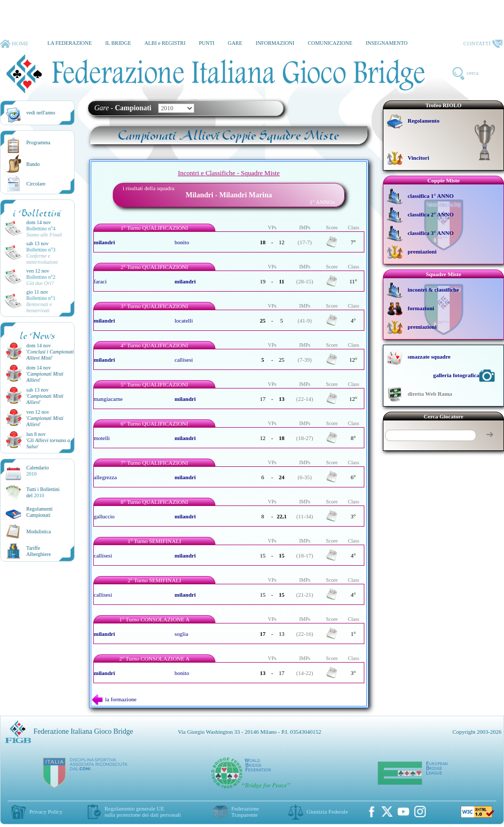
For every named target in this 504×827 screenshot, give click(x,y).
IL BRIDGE (118, 43)
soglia (181, 634)
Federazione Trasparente (245, 812)
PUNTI (207, 43)
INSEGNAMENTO (387, 43)
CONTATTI (483, 44)
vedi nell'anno (41, 113)
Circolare (36, 184)
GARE (235, 43)
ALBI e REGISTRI (165, 43)
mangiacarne (108, 399)
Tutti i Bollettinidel (43, 492)
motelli (102, 438)
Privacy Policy (46, 812)
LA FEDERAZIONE (70, 43)
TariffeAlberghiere (39, 551)
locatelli (184, 320)
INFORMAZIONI (275, 43)
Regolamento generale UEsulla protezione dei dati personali (143, 812)
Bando (33, 164)
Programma (38, 142)
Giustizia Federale (327, 812)
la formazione (114, 699)
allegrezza (105, 477)
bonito (182, 242)
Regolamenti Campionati (39, 512)
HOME (14, 44)
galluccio (104, 516)
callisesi (184, 360)
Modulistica (39, 531)
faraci (100, 281)
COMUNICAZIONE (330, 43)
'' (50, 355)
